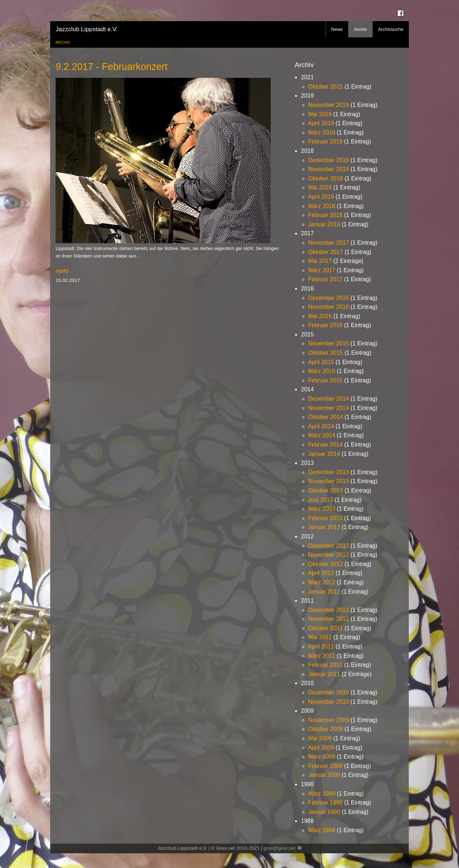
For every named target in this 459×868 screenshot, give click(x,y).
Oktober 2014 (325, 417)
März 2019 (322, 133)
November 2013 (328, 481)
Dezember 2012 (328, 546)
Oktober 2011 (325, 628)
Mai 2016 (320, 316)
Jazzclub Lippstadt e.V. (87, 29)
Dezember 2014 (328, 399)
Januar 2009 (324, 775)
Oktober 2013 (325, 490)
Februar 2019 (325, 141)
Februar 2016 (325, 325)
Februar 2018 (325, 215)
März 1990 (322, 794)
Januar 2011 (324, 674)
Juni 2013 (320, 500)
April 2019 (321, 123)
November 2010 (328, 702)
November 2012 (328, 555)
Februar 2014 (325, 445)
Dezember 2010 (328, 692)
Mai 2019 (320, 114)
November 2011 (328, 619)
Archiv (360, 29)
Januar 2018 (324, 224)
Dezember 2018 (328, 160)
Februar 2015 (325, 380)
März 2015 (322, 371)
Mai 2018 (320, 187)
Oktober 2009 (325, 729)
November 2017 (328, 243)
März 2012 (322, 582)
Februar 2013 (325, 518)
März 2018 (322, 206)
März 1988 (322, 830)
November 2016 (328, 307)
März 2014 (322, 435)
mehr (62, 271)
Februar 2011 (325, 665)
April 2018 (321, 197)
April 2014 (321, 426)
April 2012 (321, 573)
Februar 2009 (325, 766)
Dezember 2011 (328, 610)
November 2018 (328, 169)
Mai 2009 (320, 738)
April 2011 (321, 647)
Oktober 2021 (325, 87)
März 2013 (322, 509)
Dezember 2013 (328, 472)
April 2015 (321, 362)
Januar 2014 (324, 454)
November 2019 (328, 105)
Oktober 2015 (325, 353)
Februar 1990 (325, 803)
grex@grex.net (280, 848)
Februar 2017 (325, 279)
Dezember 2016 (328, 298)
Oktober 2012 (325, 564)
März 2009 (322, 757)
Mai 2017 (320, 261)
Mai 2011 (320, 637)
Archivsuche (391, 29)
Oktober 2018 (325, 178)
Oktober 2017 (325, 252)
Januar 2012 (324, 592)
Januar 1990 (324, 812)
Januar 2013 (324, 527)
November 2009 (328, 720)
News (337, 29)
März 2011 (322, 656)
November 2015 (328, 343)
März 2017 (322, 270)
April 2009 (321, 748)
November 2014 (328, 408)
